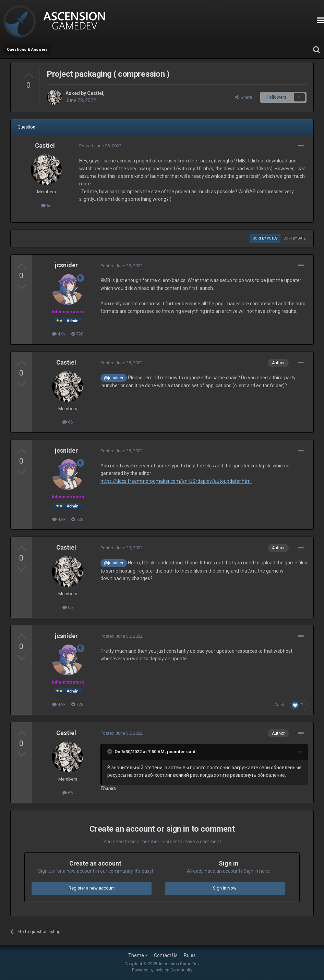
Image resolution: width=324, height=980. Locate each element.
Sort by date (295, 238)
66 (46, 205)
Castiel (95, 93)
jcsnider (66, 265)
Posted (100, 146)
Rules (190, 955)
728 (77, 334)
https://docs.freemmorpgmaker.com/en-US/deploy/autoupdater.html (176, 481)
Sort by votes (265, 238)
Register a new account (92, 888)
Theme (138, 955)
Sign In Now (225, 888)
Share (243, 97)
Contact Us (166, 955)
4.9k (59, 334)
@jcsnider (114, 378)
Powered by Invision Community (162, 970)
